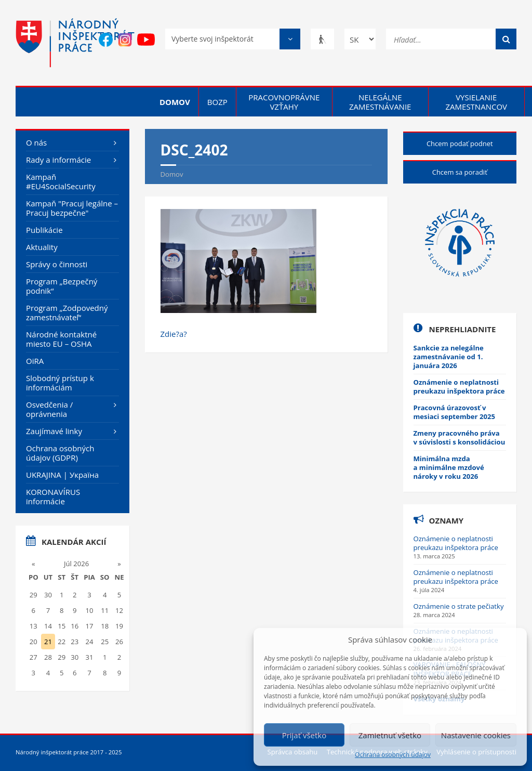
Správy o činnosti (57, 264)
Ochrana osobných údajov (393, 755)
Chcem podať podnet (460, 143)
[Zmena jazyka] (360, 39)
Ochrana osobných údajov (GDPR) (60, 453)
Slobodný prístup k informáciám (60, 383)
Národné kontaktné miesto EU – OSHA (61, 339)
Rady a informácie (58, 160)
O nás (36, 142)
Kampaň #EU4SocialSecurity (61, 181)
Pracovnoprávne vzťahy (284, 102)
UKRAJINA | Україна (62, 475)
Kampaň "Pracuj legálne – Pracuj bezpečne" (72, 208)
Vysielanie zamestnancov (476, 102)
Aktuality (42, 247)
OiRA (35, 361)
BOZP (217, 102)
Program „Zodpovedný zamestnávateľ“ (67, 312)
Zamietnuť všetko (390, 735)
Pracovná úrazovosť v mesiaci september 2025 (454, 412)
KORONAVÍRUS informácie (53, 496)
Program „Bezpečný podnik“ (62, 286)
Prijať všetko (304, 735)
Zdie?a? (174, 334)
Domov (175, 102)
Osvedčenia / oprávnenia (49, 409)
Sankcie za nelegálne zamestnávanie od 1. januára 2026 (449, 357)
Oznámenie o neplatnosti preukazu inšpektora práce (459, 387)
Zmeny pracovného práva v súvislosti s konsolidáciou (460, 437)
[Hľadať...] (451, 38)
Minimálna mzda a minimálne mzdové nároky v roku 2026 (449, 467)
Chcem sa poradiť (460, 172)
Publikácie (44, 230)
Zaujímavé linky (54, 431)
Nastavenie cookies (476, 735)
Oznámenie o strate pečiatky (459, 606)
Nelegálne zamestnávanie (380, 102)
